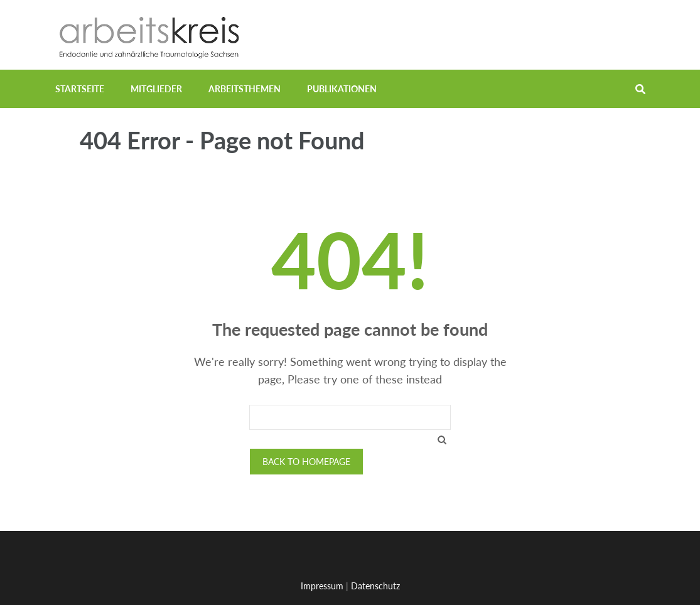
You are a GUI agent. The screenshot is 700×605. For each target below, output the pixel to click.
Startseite (80, 89)
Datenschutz (375, 586)
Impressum (322, 586)
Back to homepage (306, 462)
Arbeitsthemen (245, 89)
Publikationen (342, 89)
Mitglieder (156, 89)
